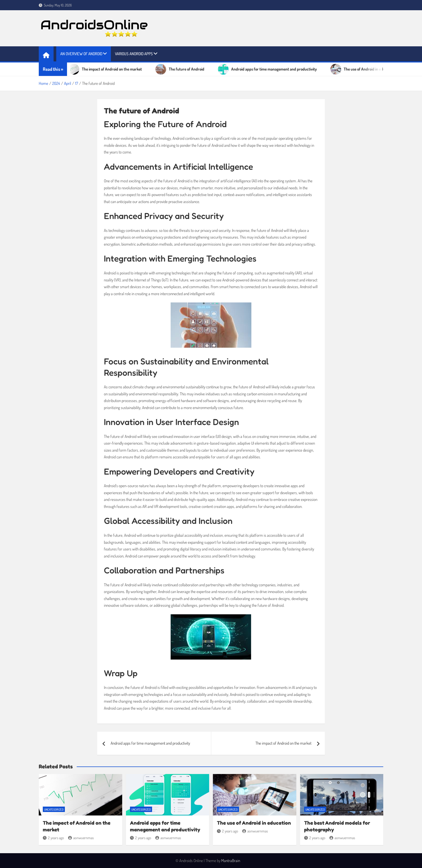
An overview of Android (81, 54)
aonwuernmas (81, 838)
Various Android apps (134, 54)
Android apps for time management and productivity (150, 743)
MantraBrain (231, 861)
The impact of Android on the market (283, 743)
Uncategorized (54, 810)
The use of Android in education (254, 823)
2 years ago (53, 838)
